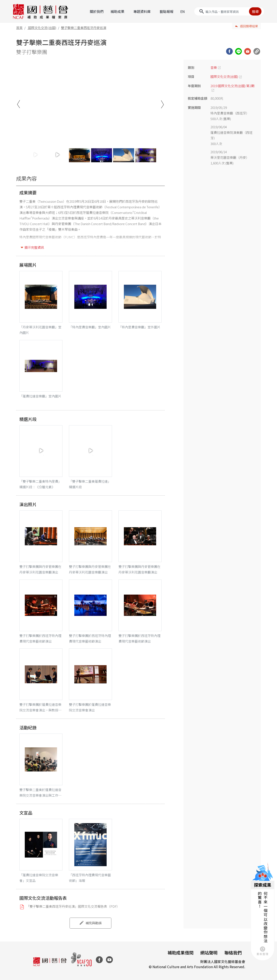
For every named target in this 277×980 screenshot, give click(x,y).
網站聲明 (209, 953)
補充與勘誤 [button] (94, 923)
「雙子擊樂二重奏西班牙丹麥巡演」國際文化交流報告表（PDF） (73, 906)
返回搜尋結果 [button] (249, 26)
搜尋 (255, 11)
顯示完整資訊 (34, 247)
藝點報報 (167, 11)
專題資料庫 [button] (142, 11)
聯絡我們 (233, 953)
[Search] (229, 11)
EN (183, 11)
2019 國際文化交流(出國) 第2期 (232, 86)
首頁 (19, 28)
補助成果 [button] (117, 11)
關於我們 (97, 11)
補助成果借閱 (181, 953)
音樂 (214, 67)
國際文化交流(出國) (42, 28)
